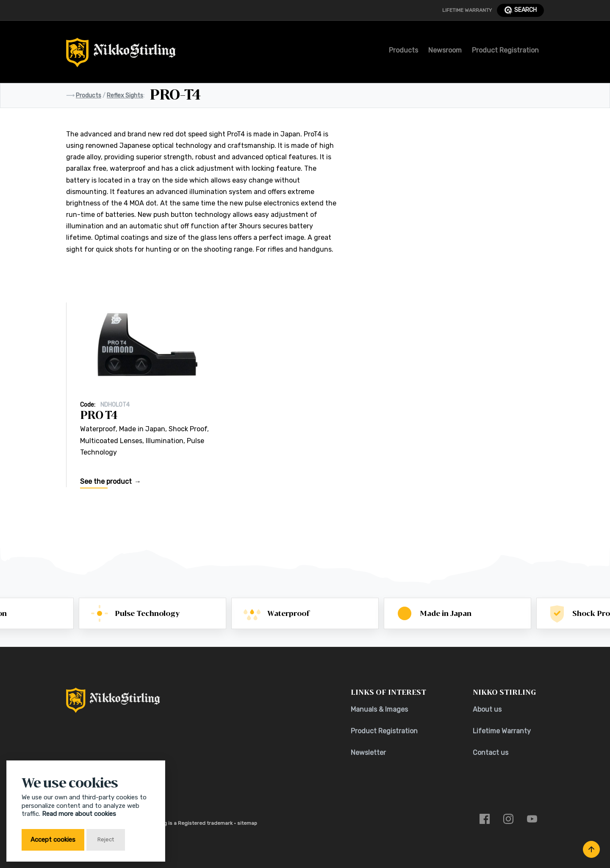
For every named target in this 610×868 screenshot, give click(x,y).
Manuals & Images (379, 709)
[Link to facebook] (485, 818)
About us (487, 709)
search (520, 10)
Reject (106, 839)
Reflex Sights (125, 96)
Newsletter (368, 753)
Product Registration (505, 50)
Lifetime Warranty (467, 10)
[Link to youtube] (532, 818)
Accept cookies (53, 840)
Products (403, 50)
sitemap (247, 823)
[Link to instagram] (508, 818)
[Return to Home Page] (121, 55)
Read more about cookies (79, 814)
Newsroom (445, 50)
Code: (88, 408)
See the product (106, 485)
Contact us (491, 753)
